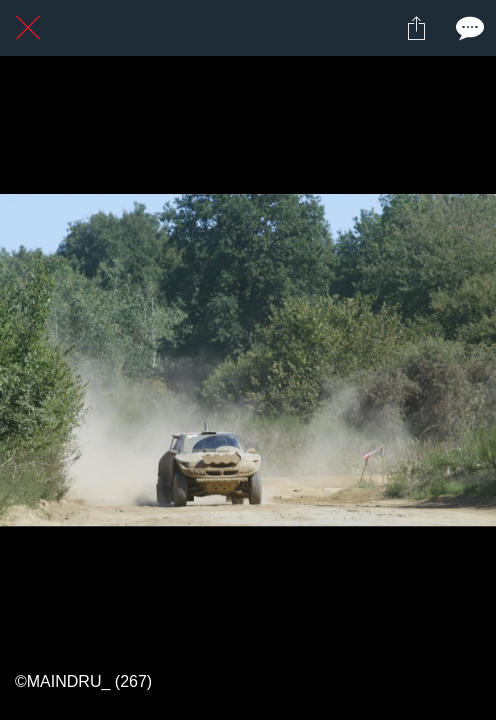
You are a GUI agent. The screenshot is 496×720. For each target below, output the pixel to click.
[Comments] (468, 28)
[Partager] (416, 28)
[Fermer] (28, 28)
